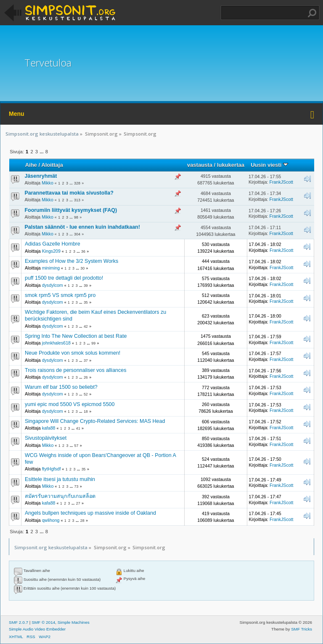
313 (77, 200)
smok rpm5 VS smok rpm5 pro (60, 295)
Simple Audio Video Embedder (37, 629)
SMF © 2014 (43, 622)
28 (82, 521)
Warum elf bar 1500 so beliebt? (61, 387)
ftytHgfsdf (52, 469)
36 (83, 251)
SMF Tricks (302, 629)
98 (76, 217)
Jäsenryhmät (41, 176)
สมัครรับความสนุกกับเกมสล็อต (60, 496)
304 (77, 234)
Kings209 (51, 251)
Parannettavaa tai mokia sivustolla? (69, 193)
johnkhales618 (56, 343)
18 (86, 412)
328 (77, 183)
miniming (51, 268)
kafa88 (49, 428)
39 (86, 286)
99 (93, 343)
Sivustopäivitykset (46, 438)
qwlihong (51, 520)
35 (86, 302)
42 (86, 326)
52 (86, 394)
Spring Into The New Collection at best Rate (76, 336)
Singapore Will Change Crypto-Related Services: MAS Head (95, 421)
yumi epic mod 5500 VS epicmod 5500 (70, 404)
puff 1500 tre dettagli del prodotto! (64, 278)
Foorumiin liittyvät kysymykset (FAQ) (71, 210)
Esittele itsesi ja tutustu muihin (60, 479)
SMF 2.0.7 (19, 622)
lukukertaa (231, 165)
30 (82, 268)
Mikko (48, 183)
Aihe (31, 165)
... (42, 152)
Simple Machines (74, 622)
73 (77, 486)
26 (86, 377)
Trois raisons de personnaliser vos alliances (75, 370)
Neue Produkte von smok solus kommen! (73, 353)
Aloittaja (52, 165)
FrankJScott (281, 182)
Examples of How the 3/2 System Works (71, 261)
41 (78, 428)
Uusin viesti (269, 165)
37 (86, 361)
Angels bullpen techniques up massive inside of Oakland (90, 513)
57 (77, 446)
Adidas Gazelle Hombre (53, 244)
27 (78, 503)
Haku (312, 13)
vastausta (200, 165)
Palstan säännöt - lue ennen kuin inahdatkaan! (82, 227)
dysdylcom (53, 285)
